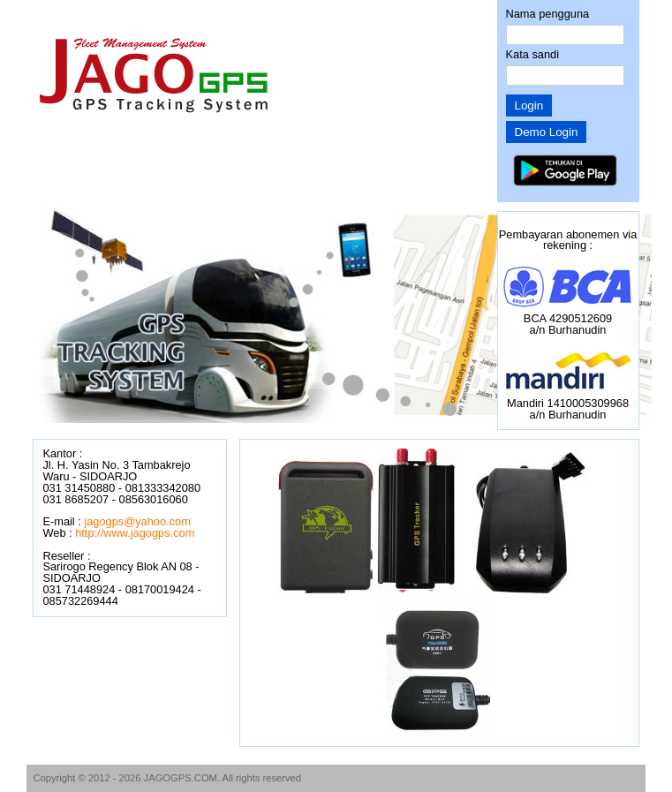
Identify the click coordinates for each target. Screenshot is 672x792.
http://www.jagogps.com (135, 533)
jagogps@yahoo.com (137, 521)
